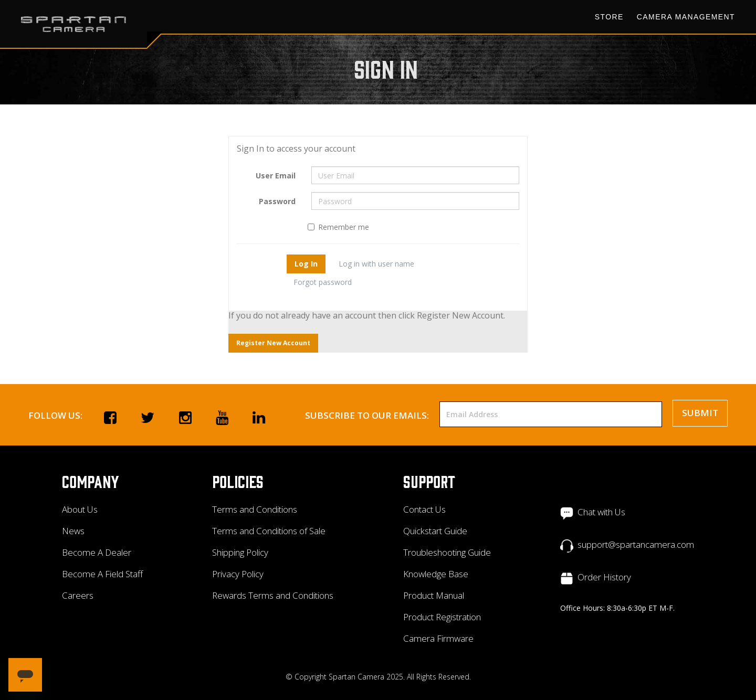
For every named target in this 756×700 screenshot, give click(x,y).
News (73, 531)
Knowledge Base (436, 574)
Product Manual (434, 595)
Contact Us (424, 509)
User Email (276, 176)
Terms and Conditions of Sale (269, 531)
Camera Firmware (438, 638)
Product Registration (442, 617)
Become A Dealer (97, 552)
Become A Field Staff (102, 574)
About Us (80, 509)
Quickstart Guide (435, 531)
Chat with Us (601, 512)
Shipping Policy (240, 552)
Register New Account (273, 343)
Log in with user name (376, 264)
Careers (78, 595)
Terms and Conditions (255, 509)
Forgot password (323, 282)
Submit (700, 413)
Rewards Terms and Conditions (273, 595)
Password (277, 201)
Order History (604, 577)
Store (609, 17)
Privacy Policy (238, 574)
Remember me (338, 227)
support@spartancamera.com (636, 544)
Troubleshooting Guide (447, 552)
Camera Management (686, 17)
